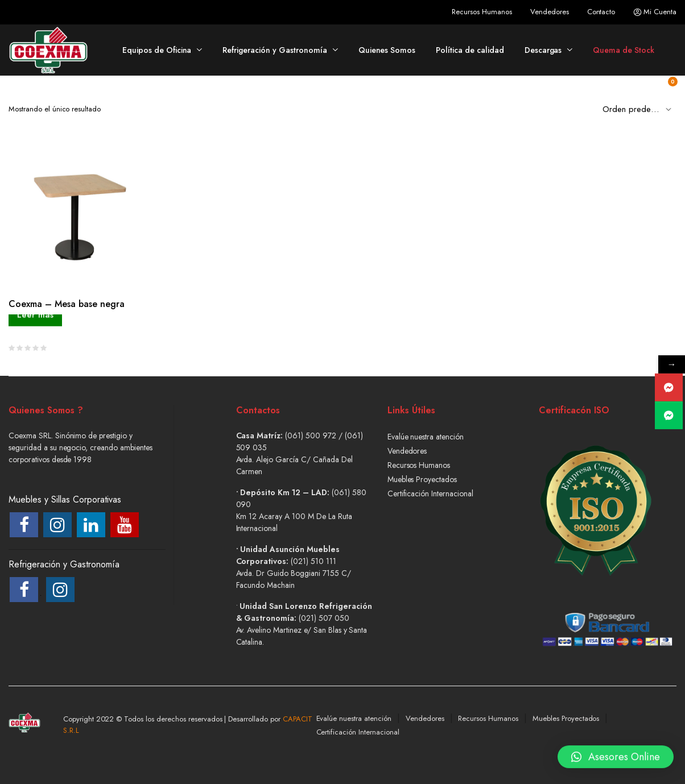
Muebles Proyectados (422, 479)
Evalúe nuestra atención (426, 437)
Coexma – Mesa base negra (67, 304)
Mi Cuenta (655, 12)
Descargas (543, 50)
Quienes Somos (387, 50)
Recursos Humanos (482, 12)
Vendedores (550, 12)
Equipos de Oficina (157, 50)
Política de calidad (470, 50)
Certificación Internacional (430, 493)
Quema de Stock (624, 50)
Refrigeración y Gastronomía (275, 50)
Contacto (601, 12)
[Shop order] (639, 109)
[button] (616, 752)
